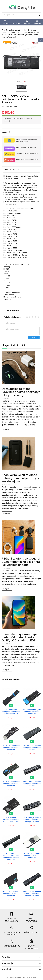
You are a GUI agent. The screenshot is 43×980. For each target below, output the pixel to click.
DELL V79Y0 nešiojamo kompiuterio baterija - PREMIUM (11, 784)
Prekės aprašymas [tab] (11, 169)
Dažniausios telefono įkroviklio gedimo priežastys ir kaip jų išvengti (21, 392)
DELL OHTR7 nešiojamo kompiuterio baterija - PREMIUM (32, 856)
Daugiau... (7, 430)
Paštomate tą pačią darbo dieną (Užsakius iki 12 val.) (28, 141)
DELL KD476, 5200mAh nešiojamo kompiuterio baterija (32, 748)
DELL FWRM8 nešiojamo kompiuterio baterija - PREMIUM (32, 712)
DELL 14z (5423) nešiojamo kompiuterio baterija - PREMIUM (11, 712)
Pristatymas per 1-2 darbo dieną (27, 153)
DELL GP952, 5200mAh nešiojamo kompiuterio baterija (32, 784)
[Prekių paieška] (21, 15)
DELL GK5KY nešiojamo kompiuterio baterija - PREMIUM (11, 748)
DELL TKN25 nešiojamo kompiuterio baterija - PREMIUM (11, 893)
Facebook (9, 132)
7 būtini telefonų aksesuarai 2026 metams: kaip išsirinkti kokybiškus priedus (21, 562)
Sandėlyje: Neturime (9, 106)
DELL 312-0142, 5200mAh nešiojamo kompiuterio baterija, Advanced (11, 857)
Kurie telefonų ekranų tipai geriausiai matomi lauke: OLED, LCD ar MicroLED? (20, 637)
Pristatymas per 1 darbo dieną (26, 148)
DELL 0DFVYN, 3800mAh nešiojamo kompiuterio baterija (11, 820)
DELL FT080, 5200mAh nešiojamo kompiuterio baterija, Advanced (32, 893)
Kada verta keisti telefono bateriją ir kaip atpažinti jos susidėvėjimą (20, 478)
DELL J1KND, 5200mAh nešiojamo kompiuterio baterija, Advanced (32, 820)
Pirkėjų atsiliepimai (11, 310)
